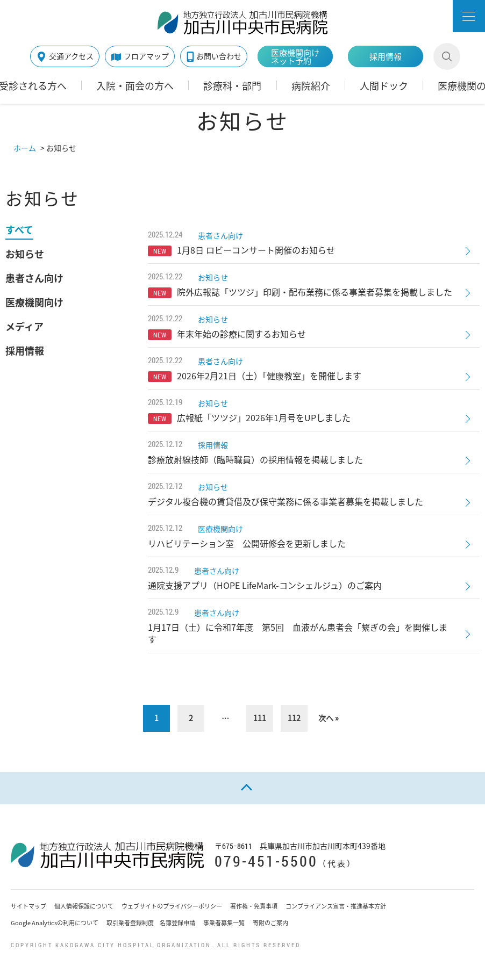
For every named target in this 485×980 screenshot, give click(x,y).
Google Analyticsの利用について (55, 923)
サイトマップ (28, 906)
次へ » (329, 718)
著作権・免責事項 (254, 906)
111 (260, 718)
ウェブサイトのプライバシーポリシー (172, 906)
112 (294, 718)
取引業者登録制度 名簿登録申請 (151, 923)
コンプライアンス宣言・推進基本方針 (336, 906)
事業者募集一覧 (224, 923)
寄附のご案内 (270, 923)
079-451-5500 (266, 861)
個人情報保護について (84, 906)
